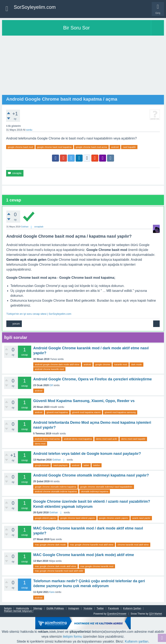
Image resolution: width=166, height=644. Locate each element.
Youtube (88, 609)
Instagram (74, 609)
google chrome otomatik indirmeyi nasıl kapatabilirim (106, 487)
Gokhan (56, 460)
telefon (97, 465)
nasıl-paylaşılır (60, 465)
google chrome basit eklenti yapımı (77, 518)
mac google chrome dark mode (50, 545)
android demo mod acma (47, 439)
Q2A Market (155, 614)
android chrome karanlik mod (49, 369)
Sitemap (38, 609)
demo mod (40, 444)
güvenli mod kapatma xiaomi (86, 412)
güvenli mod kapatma (57, 412)
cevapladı (39, 227)
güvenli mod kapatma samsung (120, 412)
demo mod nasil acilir (107, 439)
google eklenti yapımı (45, 518)
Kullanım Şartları (132, 609)
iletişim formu (72, 637)
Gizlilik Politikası (55, 609)
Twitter (100, 609)
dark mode (136, 364)
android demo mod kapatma (78, 439)
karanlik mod (121, 364)
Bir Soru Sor (77, 28)
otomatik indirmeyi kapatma (95, 491)
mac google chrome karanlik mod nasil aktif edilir (59, 571)
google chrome (103, 364)
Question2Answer (117, 614)
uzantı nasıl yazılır (141, 518)
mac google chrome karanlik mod (97, 566)
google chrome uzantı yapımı (114, 518)
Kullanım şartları (137, 641)
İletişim (8, 609)
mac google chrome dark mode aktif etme (55, 566)
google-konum (42, 465)
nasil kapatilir (129, 147)
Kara (52, 592)
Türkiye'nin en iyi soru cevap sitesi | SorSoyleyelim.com (39, 314)
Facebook (113, 609)
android (115, 147)
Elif (51, 385)
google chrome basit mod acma (91, 147)
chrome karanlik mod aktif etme (133, 545)
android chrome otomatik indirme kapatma (56, 491)
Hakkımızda (22, 609)
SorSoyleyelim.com (35, 7)
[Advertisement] (83, 66)
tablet (86, 465)
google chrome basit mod (20, 147)
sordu (29, 130)
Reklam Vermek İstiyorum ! (19, 611)
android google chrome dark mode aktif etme (57, 364)
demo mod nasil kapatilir (133, 439)
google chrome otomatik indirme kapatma (55, 487)
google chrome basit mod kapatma (54, 147)
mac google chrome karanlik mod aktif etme (92, 545)
